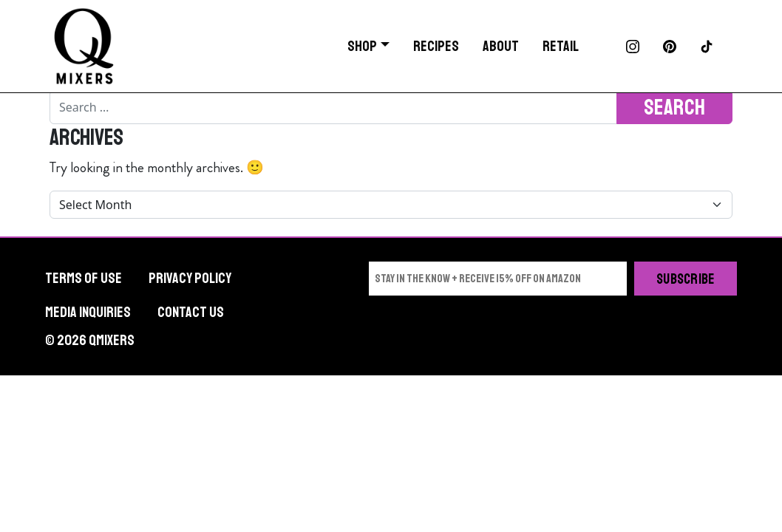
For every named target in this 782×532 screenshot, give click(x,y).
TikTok (707, 47)
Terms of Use (84, 278)
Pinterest (670, 47)
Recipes (436, 46)
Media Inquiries (88, 312)
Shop (362, 46)
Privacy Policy (190, 278)
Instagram (633, 47)
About (501, 46)
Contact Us (191, 312)
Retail (561, 46)
